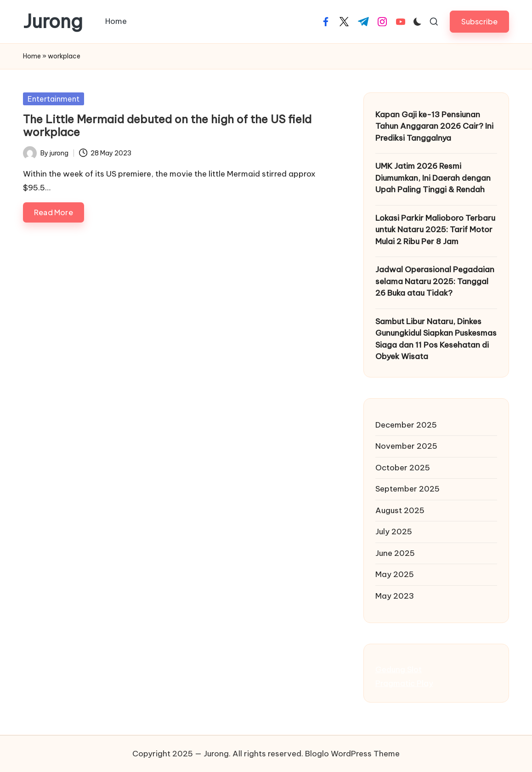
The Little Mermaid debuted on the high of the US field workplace (167, 126)
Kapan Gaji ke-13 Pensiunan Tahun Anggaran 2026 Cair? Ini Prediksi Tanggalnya (434, 126)
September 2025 (407, 489)
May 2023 (395, 596)
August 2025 (400, 510)
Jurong (53, 22)
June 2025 (395, 553)
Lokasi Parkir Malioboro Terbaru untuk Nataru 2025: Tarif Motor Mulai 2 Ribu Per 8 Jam (435, 230)
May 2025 (395, 574)
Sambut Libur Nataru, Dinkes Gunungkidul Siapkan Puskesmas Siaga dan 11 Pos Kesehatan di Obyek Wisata (436, 339)
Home (32, 56)
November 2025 (406, 446)
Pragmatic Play (404, 683)
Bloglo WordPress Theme (352, 754)
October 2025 (403, 468)
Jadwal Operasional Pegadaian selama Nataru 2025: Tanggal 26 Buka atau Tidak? (435, 281)
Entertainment (54, 99)
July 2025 (394, 532)
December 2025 (406, 425)
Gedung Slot (399, 669)
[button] (479, 21)
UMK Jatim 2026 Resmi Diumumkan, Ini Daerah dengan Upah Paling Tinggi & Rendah (433, 178)
